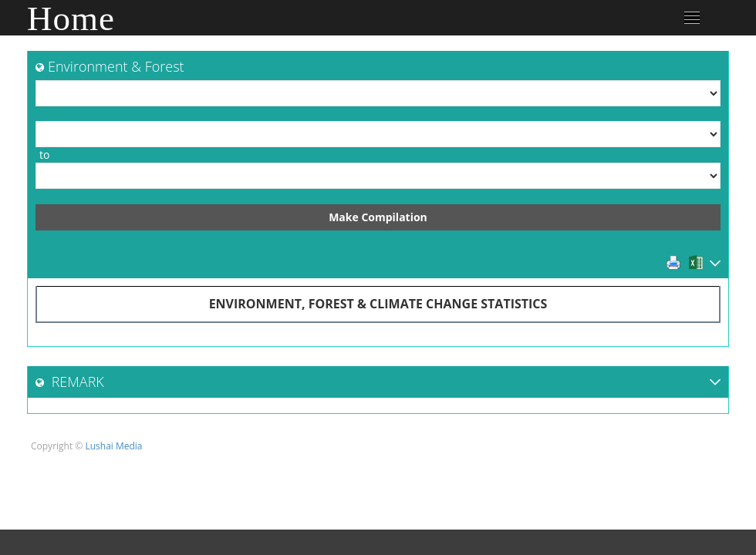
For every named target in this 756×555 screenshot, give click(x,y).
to (44, 155)
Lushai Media (113, 446)
